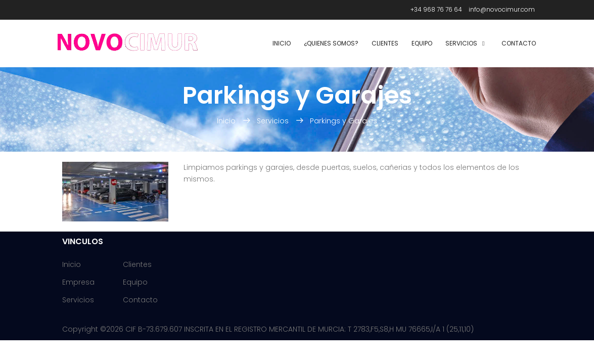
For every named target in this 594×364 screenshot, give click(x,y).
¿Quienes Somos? (331, 43)
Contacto (519, 43)
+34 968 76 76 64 (436, 9)
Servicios (461, 43)
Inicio (282, 43)
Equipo (422, 43)
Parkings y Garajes (344, 121)
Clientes (385, 43)
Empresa (78, 282)
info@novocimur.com (502, 9)
